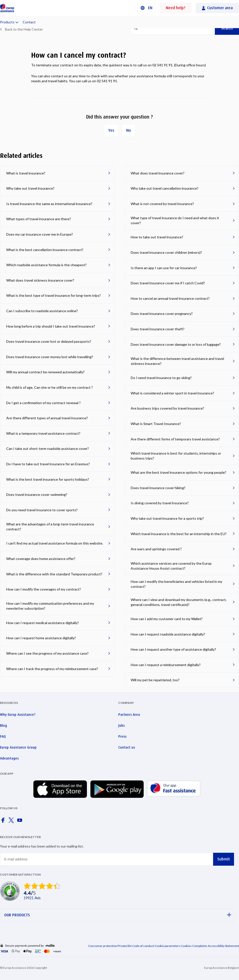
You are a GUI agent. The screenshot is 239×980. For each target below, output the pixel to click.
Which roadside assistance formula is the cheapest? (46, 265)
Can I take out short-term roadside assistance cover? (48, 448)
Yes (111, 130)
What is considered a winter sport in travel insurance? (172, 393)
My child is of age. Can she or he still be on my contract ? (50, 387)
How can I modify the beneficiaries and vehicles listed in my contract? (177, 584)
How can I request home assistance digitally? (41, 638)
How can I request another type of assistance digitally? (173, 649)
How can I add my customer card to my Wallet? (167, 619)
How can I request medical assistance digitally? (43, 623)
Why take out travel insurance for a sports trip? (167, 518)
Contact (29, 22)
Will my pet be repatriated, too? (155, 680)
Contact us (127, 747)
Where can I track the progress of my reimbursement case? (52, 669)
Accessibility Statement (223, 946)
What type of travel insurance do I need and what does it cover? (175, 220)
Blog (3, 725)
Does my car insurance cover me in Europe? (40, 234)
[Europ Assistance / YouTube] (21, 822)
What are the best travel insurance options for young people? (179, 472)
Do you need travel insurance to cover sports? (42, 510)
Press (122, 736)
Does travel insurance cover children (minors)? (166, 252)
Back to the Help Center (24, 29)
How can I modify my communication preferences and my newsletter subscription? (50, 606)
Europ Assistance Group (18, 747)
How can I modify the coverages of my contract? (44, 589)
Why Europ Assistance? (18, 715)
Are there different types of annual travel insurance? (47, 418)
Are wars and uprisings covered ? (156, 549)
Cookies (186, 946)
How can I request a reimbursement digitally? (166, 665)
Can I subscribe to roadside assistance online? (42, 311)
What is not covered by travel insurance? (162, 204)
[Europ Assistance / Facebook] (4, 822)
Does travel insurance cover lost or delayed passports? (49, 341)
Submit (224, 859)
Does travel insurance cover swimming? (37, 494)
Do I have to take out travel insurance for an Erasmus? (48, 464)
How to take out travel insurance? (157, 237)
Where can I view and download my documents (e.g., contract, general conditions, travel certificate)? (179, 602)
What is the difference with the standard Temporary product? (54, 574)
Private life (125, 946)
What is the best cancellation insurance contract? (45, 250)
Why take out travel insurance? (30, 188)
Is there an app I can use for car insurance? (164, 268)
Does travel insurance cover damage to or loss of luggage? (176, 344)
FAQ (3, 736)
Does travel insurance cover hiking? (158, 488)
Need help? (176, 8)
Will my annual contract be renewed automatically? (45, 372)
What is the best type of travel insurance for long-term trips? (54, 295)
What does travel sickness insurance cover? (40, 280)
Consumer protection (103, 946)
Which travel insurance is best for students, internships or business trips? (176, 456)
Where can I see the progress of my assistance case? (47, 653)
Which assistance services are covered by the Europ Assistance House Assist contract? (171, 566)
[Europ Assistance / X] (12, 822)
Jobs (121, 725)
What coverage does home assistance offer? (41, 559)
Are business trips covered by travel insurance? (167, 408)
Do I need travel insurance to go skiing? (161, 378)
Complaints (200, 946)
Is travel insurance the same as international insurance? (49, 204)
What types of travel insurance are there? (39, 219)
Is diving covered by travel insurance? (160, 503)
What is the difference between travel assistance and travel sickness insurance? (177, 361)
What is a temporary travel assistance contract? (43, 433)
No (129, 130)
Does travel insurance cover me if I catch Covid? (168, 283)
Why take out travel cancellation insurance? (165, 188)
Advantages (9, 758)
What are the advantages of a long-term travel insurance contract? (50, 527)
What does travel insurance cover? (158, 173)
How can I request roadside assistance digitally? (168, 634)
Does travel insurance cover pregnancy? (162, 314)
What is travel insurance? (26, 173)
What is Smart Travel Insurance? (156, 424)
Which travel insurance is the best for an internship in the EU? (179, 534)
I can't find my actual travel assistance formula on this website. (55, 543)
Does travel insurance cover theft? (158, 329)
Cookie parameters (168, 946)
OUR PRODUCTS (118, 915)
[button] (147, 8)
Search (227, 28)
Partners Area (129, 715)
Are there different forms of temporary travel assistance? (175, 439)
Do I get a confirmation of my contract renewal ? (43, 403)
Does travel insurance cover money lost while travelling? (50, 357)
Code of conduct (143, 946)
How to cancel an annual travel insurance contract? (170, 298)
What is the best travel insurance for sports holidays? (48, 479)
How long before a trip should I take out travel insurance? (51, 326)
